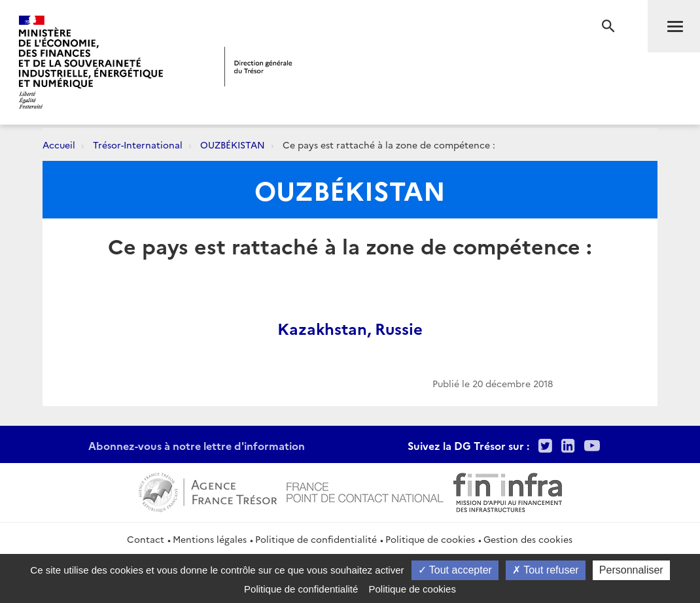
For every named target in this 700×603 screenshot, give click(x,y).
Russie (399, 328)
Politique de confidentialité (316, 539)
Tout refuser (546, 570)
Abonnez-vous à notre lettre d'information (197, 445)
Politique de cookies (430, 539)
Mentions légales (210, 539)
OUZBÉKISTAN (233, 145)
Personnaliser (631, 570)
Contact (146, 539)
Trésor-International (138, 145)
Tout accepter (455, 570)
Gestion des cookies (528, 539)
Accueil (59, 145)
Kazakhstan (322, 328)
